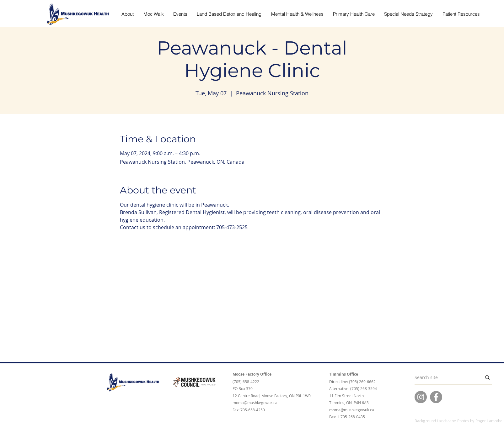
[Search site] (443, 377)
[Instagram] (421, 397)
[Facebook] (436, 397)
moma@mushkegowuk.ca (255, 403)
